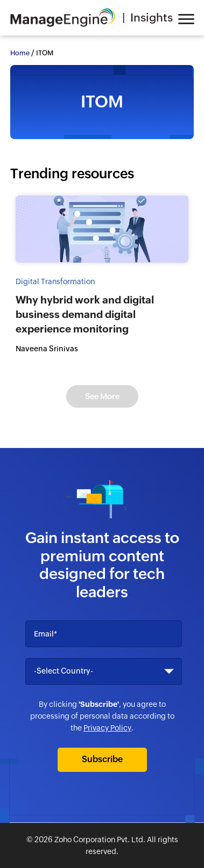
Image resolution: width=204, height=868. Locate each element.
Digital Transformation (55, 281)
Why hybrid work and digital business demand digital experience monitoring (85, 314)
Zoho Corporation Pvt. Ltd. (100, 840)
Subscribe (102, 759)
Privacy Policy (107, 728)
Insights (152, 18)
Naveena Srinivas (47, 349)
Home (20, 53)
